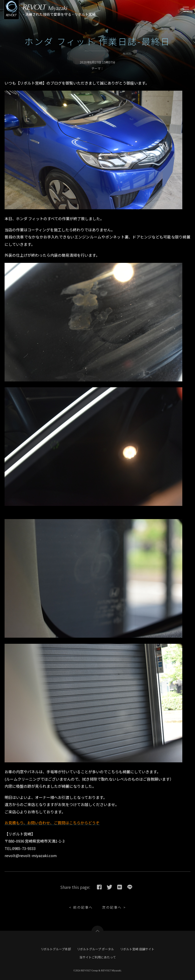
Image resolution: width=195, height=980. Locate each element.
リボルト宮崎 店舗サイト (137, 949)
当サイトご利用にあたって (98, 957)
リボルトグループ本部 (56, 949)
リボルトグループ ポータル (95, 949)
